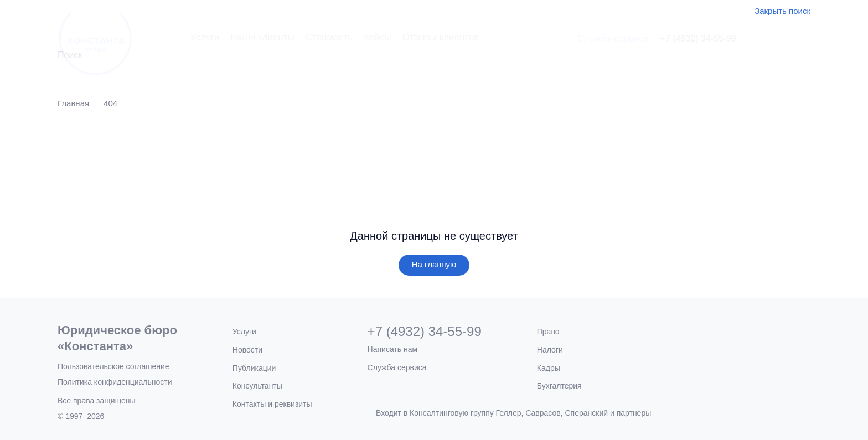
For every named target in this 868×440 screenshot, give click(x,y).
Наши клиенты (262, 37)
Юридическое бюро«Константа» (117, 338)
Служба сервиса (613, 38)
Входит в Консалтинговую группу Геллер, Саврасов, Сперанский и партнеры (513, 413)
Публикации (254, 368)
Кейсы (378, 37)
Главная (73, 103)
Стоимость (329, 37)
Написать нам (393, 349)
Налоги (550, 350)
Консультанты (257, 386)
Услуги (205, 37)
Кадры (549, 368)
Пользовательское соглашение (113, 366)
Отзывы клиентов (440, 37)
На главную (434, 264)
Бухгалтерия (559, 386)
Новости (247, 350)
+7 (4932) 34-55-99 (698, 38)
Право (548, 332)
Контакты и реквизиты (272, 404)
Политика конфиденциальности (115, 382)
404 (110, 103)
